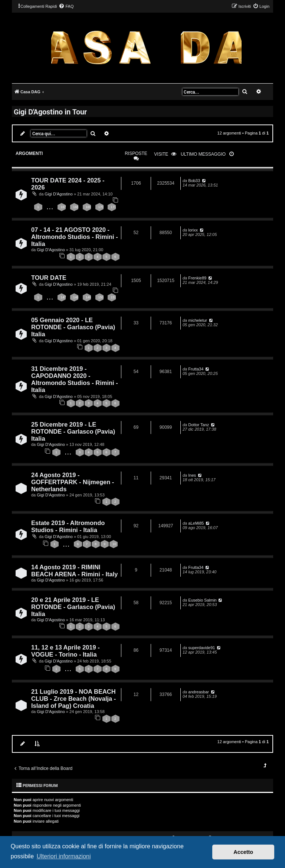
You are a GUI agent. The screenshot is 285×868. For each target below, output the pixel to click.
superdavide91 (202, 648)
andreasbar (199, 692)
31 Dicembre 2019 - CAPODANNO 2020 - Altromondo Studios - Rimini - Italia (75, 379)
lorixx (193, 230)
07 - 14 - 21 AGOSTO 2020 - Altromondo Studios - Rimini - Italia (75, 237)
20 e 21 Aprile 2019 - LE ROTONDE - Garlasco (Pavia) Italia (73, 607)
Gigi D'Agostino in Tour (50, 111)
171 (113, 207)
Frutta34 (196, 369)
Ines (192, 475)
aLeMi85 (196, 523)
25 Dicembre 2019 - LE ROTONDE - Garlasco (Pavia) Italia (73, 431)
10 (114, 544)
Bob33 (194, 181)
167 (63, 207)
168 (76, 207)
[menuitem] (66, 6)
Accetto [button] (243, 852)
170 (101, 207)
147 (63, 297)
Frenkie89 (197, 278)
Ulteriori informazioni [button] (64, 856)
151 (113, 297)
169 (89, 207)
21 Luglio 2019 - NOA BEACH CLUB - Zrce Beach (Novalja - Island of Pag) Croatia (73, 699)
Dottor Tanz (199, 425)
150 (101, 297)
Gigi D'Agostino (58, 194)
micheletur (198, 320)
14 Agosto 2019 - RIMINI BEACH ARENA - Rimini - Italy (74, 571)
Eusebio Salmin (202, 600)
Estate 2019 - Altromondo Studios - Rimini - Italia (68, 526)
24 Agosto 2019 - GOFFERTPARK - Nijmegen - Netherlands (73, 482)
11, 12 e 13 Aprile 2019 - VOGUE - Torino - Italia (65, 651)
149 (89, 297)
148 (76, 297)
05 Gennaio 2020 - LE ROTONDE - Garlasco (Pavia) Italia (73, 327)
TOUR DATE (49, 278)
